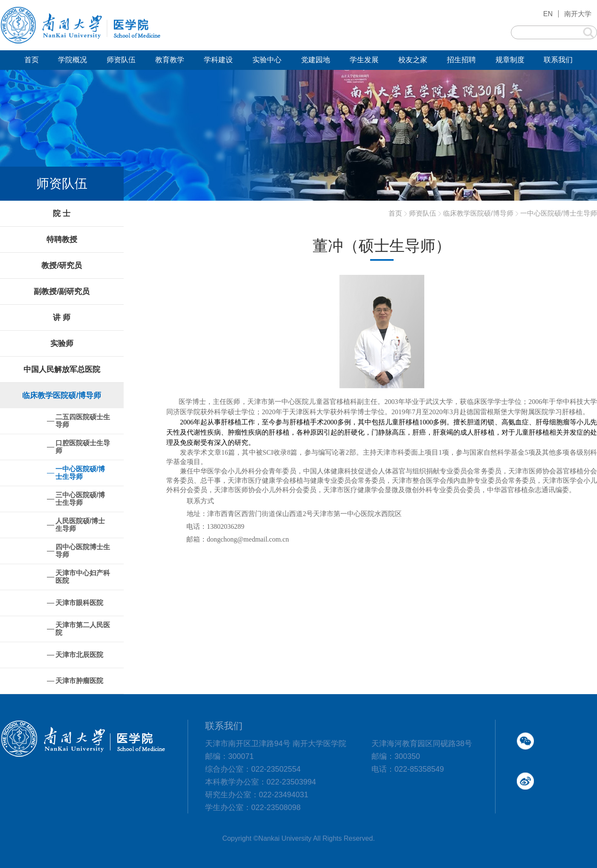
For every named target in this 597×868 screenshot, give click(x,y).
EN (548, 14)
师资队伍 (423, 213)
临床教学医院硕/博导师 (478, 213)
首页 (395, 213)
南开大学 (578, 14)
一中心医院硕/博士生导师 (559, 213)
